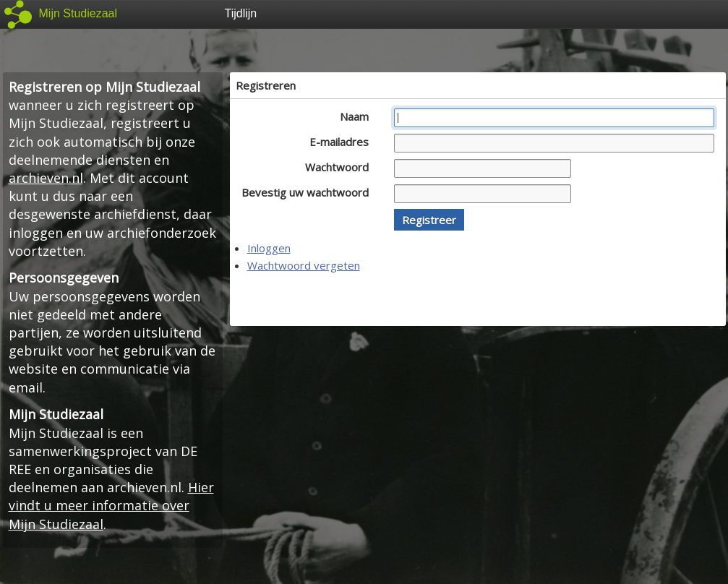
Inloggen (269, 248)
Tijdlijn (241, 13)
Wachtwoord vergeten (304, 265)
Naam (358, 116)
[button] (429, 220)
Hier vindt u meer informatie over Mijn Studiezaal (111, 505)
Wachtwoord (341, 167)
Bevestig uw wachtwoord (309, 192)
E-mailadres (343, 142)
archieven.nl (46, 178)
